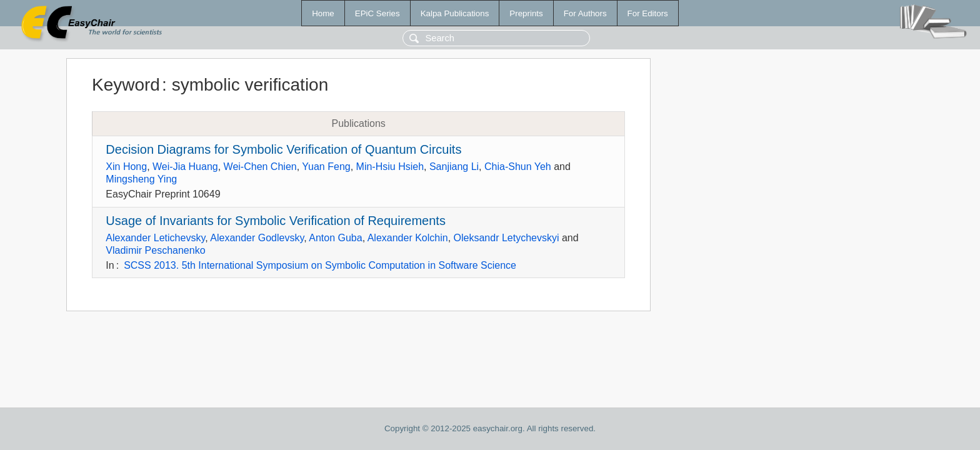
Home (323, 13)
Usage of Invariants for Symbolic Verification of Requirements (276, 221)
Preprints (526, 13)
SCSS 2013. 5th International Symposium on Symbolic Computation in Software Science (320, 265)
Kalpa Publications (455, 13)
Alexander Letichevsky (155, 238)
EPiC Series (377, 13)
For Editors (648, 13)
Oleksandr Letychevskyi (507, 238)
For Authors (585, 13)
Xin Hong (126, 167)
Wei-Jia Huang (185, 167)
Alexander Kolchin (408, 238)
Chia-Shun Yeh (518, 167)
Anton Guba (335, 238)
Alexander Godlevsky (257, 238)
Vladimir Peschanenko (155, 250)
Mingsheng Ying (141, 179)
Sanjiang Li (454, 167)
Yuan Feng (326, 167)
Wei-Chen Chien (260, 167)
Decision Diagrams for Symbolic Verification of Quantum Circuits (283, 149)
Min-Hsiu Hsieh (390, 167)
